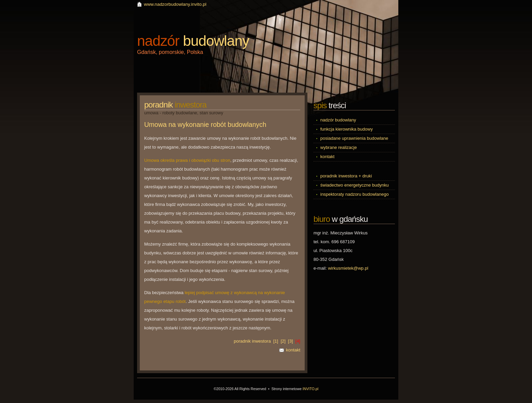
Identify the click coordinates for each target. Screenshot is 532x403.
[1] (275, 341)
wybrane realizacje (339, 147)
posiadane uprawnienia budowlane (354, 138)
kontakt (293, 350)
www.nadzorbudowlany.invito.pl (175, 4)
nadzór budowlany (338, 120)
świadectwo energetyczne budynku (355, 185)
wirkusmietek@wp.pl (348, 268)
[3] (290, 341)
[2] (283, 341)
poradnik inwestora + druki (346, 176)
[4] (298, 341)
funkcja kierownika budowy (347, 129)
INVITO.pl (311, 389)
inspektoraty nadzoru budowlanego (355, 194)
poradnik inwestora (252, 341)
